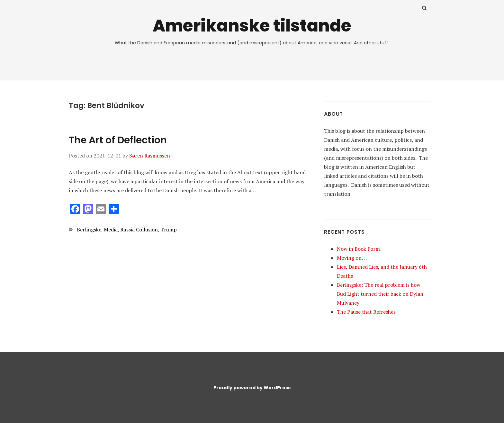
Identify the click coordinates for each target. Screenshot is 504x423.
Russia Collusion (139, 230)
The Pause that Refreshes (366, 312)
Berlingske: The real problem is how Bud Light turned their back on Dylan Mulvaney (380, 294)
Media (111, 230)
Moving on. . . (352, 258)
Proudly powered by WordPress (252, 388)
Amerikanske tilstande (252, 26)
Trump (169, 230)
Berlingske (89, 230)
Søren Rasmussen (150, 156)
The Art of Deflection (118, 140)
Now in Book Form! (359, 249)
